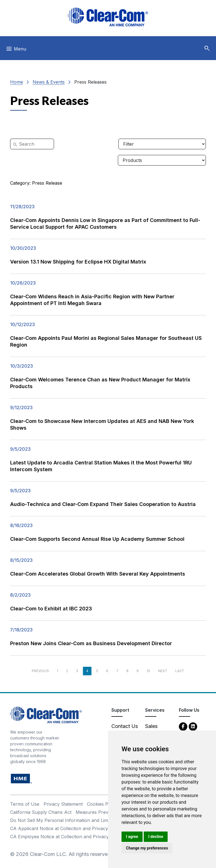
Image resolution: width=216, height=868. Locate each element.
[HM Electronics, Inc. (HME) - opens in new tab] (21, 778)
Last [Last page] (180, 671)
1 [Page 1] (58, 671)
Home (17, 82)
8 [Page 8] (127, 671)
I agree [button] (132, 837)
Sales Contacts (156, 730)
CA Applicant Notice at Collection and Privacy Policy (66, 828)
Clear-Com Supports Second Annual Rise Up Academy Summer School (97, 539)
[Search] (32, 144)
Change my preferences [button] (147, 848)
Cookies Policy (103, 804)
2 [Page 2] (67, 671)
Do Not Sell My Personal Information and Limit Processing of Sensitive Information (99, 820)
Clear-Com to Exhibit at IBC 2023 (51, 609)
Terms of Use (25, 804)
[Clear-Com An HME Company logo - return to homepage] (46, 715)
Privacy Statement (63, 804)
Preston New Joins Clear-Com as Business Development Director (91, 643)
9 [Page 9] (138, 671)
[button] (207, 49)
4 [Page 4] (87, 671)
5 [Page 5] (97, 671)
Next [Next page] (163, 671)
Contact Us (125, 726)
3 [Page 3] (77, 671)
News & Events (49, 82)
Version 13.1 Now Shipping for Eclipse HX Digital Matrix (78, 262)
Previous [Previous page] (40, 671)
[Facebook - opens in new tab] (183, 726)
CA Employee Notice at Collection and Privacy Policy (67, 837)
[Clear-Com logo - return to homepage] (108, 17)
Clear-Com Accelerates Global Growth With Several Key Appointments (98, 574)
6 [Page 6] (107, 671)
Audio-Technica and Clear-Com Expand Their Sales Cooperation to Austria (103, 504)
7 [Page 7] (117, 671)
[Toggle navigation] (16, 50)
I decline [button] (156, 837)
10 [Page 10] (148, 671)
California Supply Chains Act (41, 812)
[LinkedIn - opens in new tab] (193, 726)
